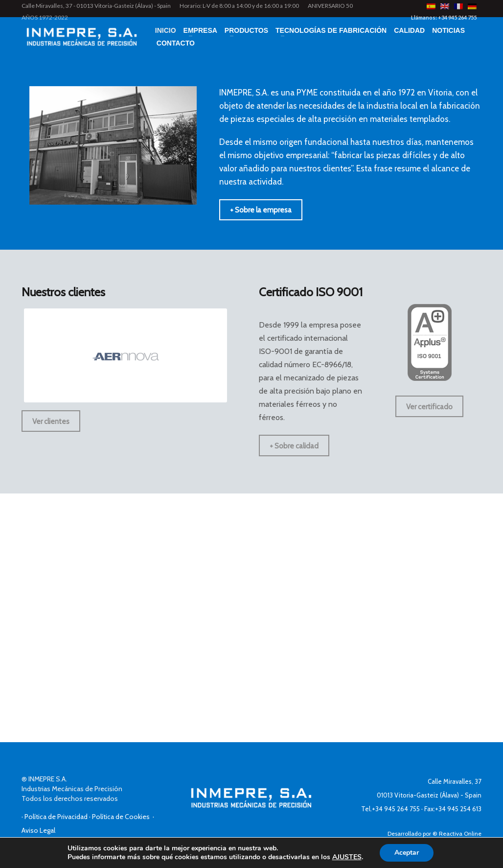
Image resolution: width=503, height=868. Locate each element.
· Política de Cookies (121, 817)
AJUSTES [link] (347, 857)
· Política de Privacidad (55, 817)
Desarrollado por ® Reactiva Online (434, 833)
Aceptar (407, 853)
